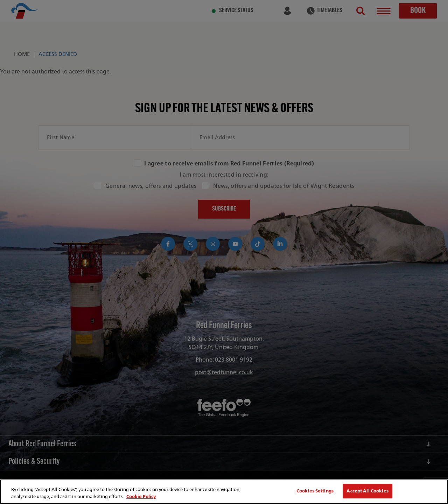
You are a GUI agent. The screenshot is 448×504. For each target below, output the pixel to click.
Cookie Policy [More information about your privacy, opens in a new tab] (141, 496)
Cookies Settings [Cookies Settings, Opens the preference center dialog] (315, 491)
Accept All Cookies (367, 491)
